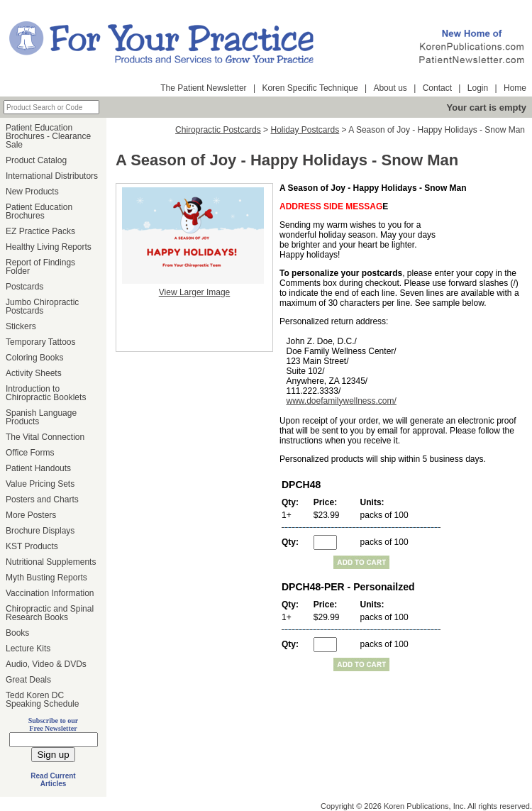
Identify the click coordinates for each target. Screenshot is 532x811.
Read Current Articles (53, 780)
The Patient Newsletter (203, 88)
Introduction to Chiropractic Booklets (46, 393)
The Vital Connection (45, 437)
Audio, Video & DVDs (46, 664)
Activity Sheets (34, 373)
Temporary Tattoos (41, 342)
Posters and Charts (42, 500)
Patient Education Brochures (39, 211)
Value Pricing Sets (40, 484)
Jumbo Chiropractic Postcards (42, 307)
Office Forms (30, 453)
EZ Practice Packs (40, 231)
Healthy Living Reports (49, 247)
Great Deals (28, 680)
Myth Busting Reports (46, 578)
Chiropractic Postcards (218, 130)
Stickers (21, 326)
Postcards (24, 287)
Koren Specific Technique (310, 88)
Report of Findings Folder (40, 267)
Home (515, 88)
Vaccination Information (50, 593)
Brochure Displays (40, 531)
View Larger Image (195, 292)
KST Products (32, 546)
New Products (32, 192)
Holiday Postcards (305, 130)
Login (478, 88)
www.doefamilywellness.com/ (341, 401)
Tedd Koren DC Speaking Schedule (42, 700)
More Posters (31, 515)
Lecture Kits (28, 649)
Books (17, 633)
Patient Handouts (38, 468)
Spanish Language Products (41, 417)
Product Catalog (36, 160)
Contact (437, 88)
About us (390, 88)
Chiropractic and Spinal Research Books (50, 613)
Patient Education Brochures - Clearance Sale (48, 136)
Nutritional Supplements (51, 562)
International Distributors (52, 176)
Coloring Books (34, 358)
